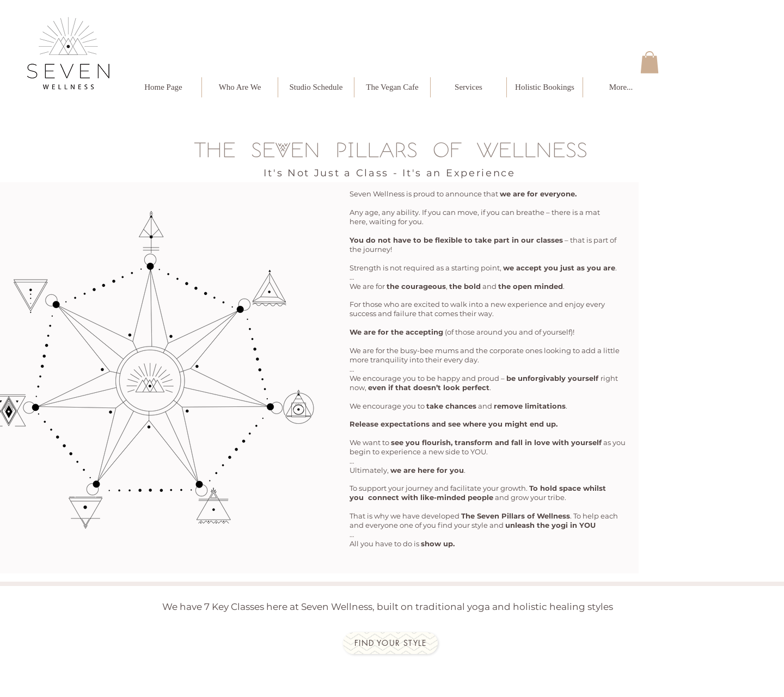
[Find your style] (390, 643)
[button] (650, 62)
